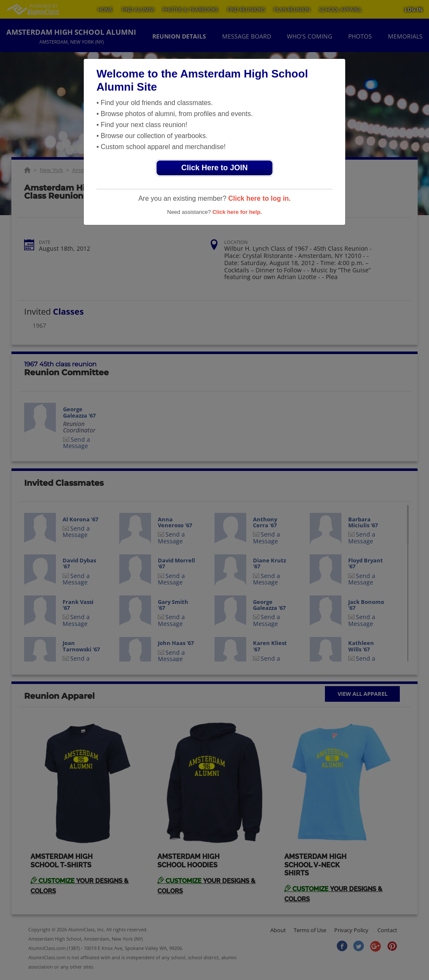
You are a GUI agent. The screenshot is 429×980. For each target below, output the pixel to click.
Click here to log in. (259, 198)
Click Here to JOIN (214, 168)
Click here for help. (237, 212)
